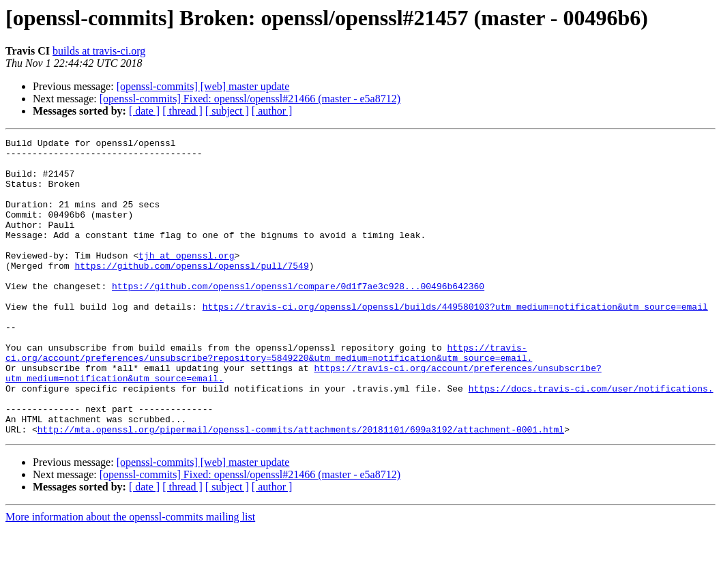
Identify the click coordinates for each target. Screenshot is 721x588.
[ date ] (144, 111)
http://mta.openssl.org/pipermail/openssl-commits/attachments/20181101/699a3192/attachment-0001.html (301, 488)
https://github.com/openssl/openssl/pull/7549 (191, 292)
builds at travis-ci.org (99, 51)
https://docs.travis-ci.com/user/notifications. (591, 439)
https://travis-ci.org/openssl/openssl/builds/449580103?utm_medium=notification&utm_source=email (455, 341)
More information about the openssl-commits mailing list (130, 576)
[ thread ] (182, 111)
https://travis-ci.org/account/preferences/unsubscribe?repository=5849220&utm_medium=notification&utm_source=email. (269, 396)
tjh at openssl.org (186, 280)
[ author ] (272, 111)
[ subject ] (227, 111)
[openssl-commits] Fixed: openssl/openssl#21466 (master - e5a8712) (250, 99)
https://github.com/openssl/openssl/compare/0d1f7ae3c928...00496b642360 (298, 317)
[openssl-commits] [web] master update (203, 86)
